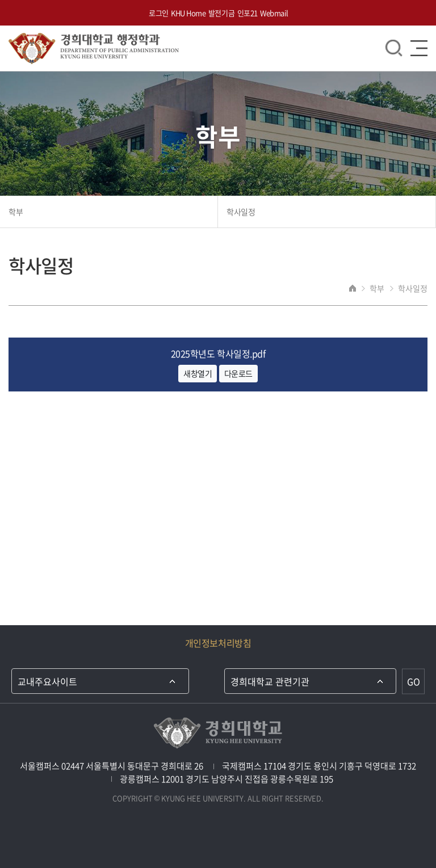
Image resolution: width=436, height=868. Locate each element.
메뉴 (419, 48)
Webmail (274, 13)
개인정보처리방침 (218, 643)
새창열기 (198, 373)
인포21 (248, 13)
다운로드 (238, 373)
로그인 (159, 13)
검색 (394, 48)
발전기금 (221, 13)
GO (414, 681)
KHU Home (188, 13)
